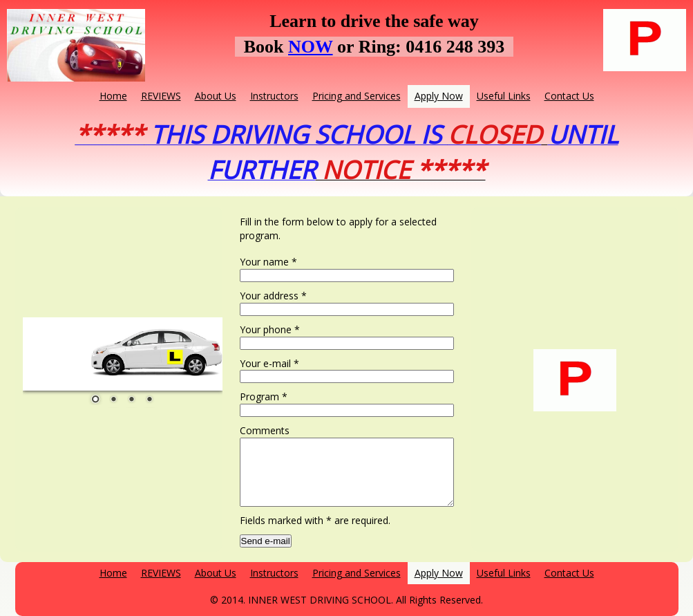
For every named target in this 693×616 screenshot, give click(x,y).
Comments (265, 430)
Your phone (270, 329)
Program (264, 396)
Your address (273, 296)
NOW (311, 47)
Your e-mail (269, 363)
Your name (268, 262)
